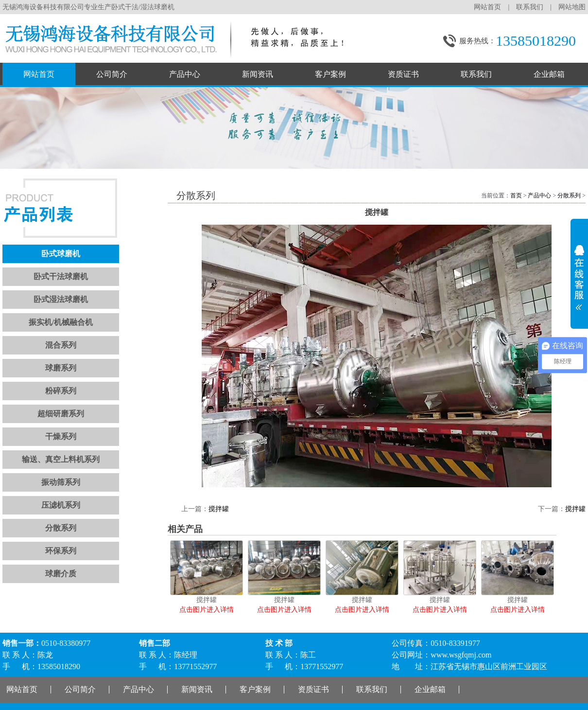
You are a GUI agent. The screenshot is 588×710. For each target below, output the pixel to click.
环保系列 (61, 551)
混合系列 (61, 345)
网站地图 (572, 7)
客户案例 (330, 74)
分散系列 (61, 528)
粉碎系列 (61, 391)
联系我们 (530, 7)
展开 (579, 274)
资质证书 (403, 74)
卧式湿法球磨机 (61, 299)
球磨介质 (61, 574)
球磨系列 (61, 368)
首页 (516, 195)
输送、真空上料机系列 (61, 459)
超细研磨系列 (61, 414)
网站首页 (487, 7)
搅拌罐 (219, 509)
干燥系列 (61, 436)
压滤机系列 (61, 505)
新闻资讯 (258, 74)
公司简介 (112, 74)
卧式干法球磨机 (61, 276)
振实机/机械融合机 (61, 322)
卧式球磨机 (61, 254)
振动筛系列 (61, 482)
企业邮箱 (549, 74)
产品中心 (185, 74)
